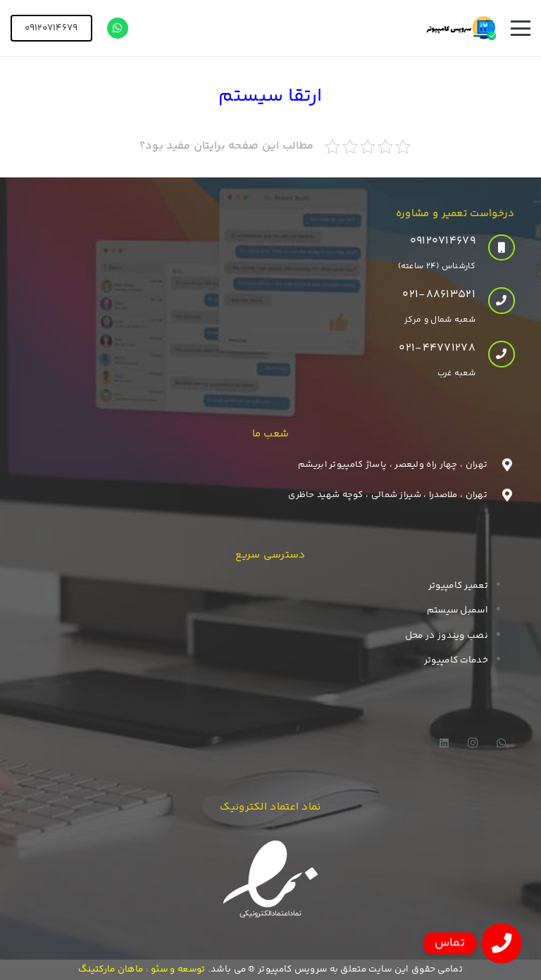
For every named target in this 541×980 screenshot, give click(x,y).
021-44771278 (437, 348)
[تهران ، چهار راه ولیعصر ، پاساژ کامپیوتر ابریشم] (501, 465)
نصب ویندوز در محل (447, 636)
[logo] (461, 28)
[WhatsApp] (118, 28)
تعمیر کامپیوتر (458, 586)
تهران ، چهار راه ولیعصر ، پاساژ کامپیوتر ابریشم (393, 465)
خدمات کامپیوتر (456, 660)
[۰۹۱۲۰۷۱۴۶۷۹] (495, 248)
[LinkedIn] (444, 743)
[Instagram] (473, 743)
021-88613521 (439, 295)
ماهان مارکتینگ (111, 969)
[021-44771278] (495, 354)
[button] (521, 28)
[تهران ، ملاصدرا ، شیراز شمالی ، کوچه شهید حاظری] (501, 495)
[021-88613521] (495, 301)
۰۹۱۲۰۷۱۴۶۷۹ (443, 241)
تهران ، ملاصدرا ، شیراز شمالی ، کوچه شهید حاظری (388, 495)
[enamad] (271, 881)
